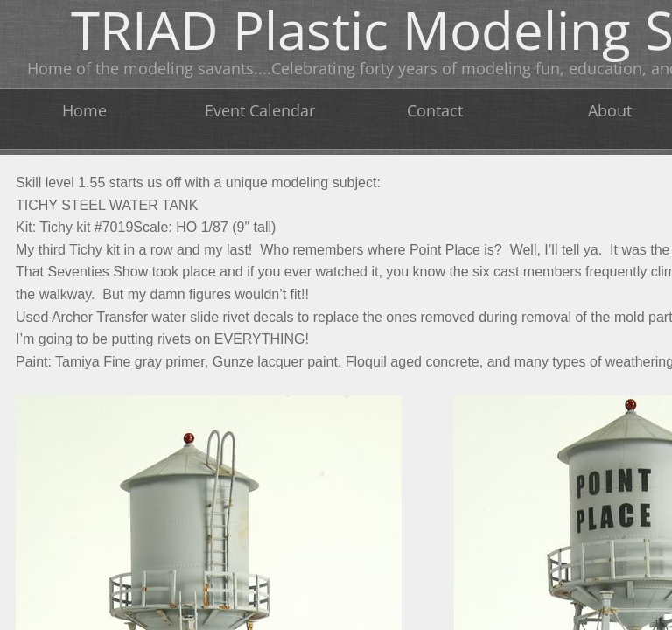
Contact (435, 110)
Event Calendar (260, 110)
